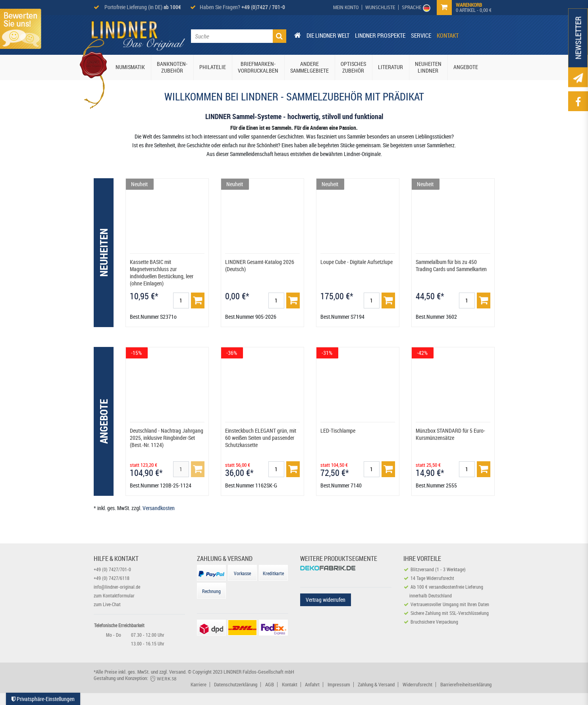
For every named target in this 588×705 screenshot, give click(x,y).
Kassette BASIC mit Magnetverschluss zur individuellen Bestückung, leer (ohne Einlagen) (162, 272)
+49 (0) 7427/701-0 (112, 569)
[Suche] (280, 36)
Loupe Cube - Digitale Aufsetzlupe (357, 262)
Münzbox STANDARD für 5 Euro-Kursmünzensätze (450, 434)
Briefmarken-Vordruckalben (258, 67)
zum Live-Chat (107, 604)
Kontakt (448, 35)
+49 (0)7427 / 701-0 (263, 7)
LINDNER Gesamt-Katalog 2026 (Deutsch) (260, 265)
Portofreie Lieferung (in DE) (142, 7)
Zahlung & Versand (376, 685)
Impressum (339, 685)
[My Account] (346, 7)
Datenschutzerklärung (236, 685)
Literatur (390, 67)
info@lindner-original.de (117, 587)
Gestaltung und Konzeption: (136, 678)
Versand (177, 672)
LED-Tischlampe (338, 431)
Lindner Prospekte (380, 35)
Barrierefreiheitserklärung (466, 685)
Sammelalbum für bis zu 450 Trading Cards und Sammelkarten (451, 265)
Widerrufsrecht (417, 685)
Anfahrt (312, 685)
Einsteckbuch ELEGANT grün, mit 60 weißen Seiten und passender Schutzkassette (261, 438)
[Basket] (198, 300)
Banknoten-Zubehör (172, 67)
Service (421, 35)
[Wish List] (380, 7)
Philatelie (213, 67)
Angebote (466, 67)
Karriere (199, 685)
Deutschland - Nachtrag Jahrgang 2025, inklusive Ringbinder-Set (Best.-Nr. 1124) (167, 438)
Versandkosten (159, 508)
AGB (270, 685)
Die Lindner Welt (328, 35)
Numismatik (130, 67)
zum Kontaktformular (114, 595)
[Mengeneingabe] (181, 300)
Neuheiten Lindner (428, 67)
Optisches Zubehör (353, 67)
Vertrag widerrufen (326, 600)
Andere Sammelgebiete (309, 67)
